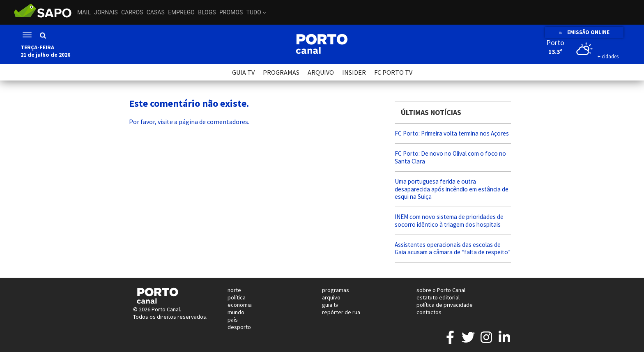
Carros (132, 12)
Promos (231, 12)
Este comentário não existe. (189, 103)
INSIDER (354, 72)
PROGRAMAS (281, 72)
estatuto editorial (438, 297)
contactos (429, 312)
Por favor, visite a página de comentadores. (189, 122)
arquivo (331, 297)
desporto (239, 327)
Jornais (106, 12)
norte (234, 290)
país (233, 320)
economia (240, 305)
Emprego (181, 12)
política (237, 297)
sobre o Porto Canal (441, 290)
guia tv (330, 305)
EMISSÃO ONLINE (584, 32)
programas (336, 290)
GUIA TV (243, 72)
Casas (156, 12)
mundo (236, 312)
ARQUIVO (321, 72)
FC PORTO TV (393, 72)
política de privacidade (445, 305)
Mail (84, 12)
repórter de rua (341, 312)
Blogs (207, 12)
